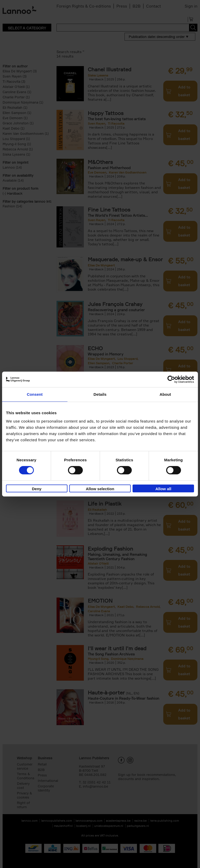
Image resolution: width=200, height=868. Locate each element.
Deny (37, 489)
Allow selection (100, 489)
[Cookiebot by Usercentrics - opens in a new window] (171, 379)
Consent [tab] (35, 394)
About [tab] (165, 394)
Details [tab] (100, 394)
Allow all (163, 489)
